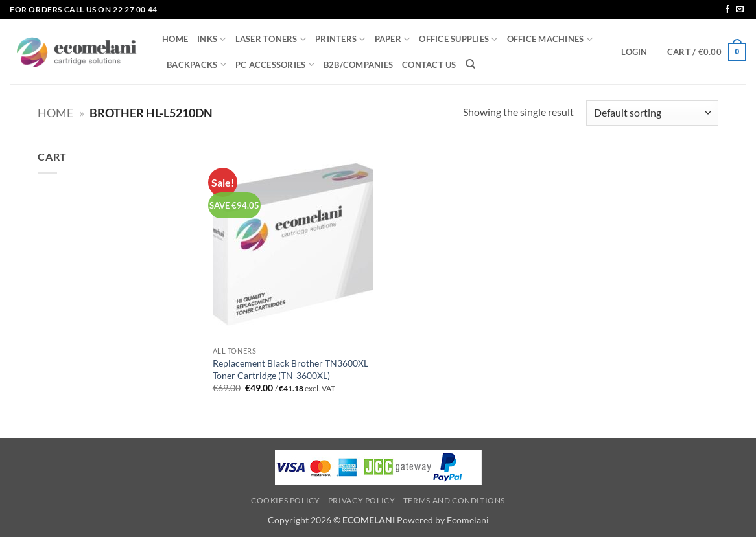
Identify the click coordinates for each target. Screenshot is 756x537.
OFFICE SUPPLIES (458, 39)
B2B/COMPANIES (358, 65)
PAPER (393, 39)
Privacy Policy (362, 500)
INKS (211, 39)
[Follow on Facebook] (727, 10)
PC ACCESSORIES (275, 64)
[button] (634, 52)
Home (55, 113)
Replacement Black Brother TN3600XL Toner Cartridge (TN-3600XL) (290, 369)
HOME (175, 39)
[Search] (470, 64)
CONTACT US (429, 65)
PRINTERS (340, 39)
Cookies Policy (286, 500)
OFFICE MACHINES (550, 39)
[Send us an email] (740, 10)
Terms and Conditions (454, 500)
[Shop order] (652, 113)
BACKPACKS (196, 64)
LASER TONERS (271, 39)
